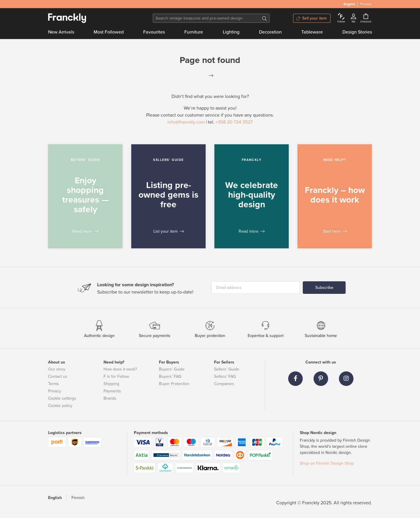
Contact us (58, 376)
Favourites (154, 32)
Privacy (55, 391)
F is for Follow (116, 376)
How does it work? (120, 369)
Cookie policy (60, 406)
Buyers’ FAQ (170, 376)
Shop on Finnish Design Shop (327, 463)
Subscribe (324, 288)
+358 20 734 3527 (234, 122)
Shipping (111, 384)
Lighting (231, 32)
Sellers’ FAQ (225, 376)
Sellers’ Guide (227, 369)
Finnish (78, 498)
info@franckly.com (186, 122)
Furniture (194, 32)
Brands (110, 398)
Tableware (312, 32)
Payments (112, 391)
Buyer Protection (174, 384)
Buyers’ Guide (172, 369)
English (55, 498)
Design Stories (357, 32)
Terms (54, 384)
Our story (57, 369)
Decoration (270, 32)
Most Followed (109, 32)
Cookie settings (62, 398)
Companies (224, 384)
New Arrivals (61, 32)
